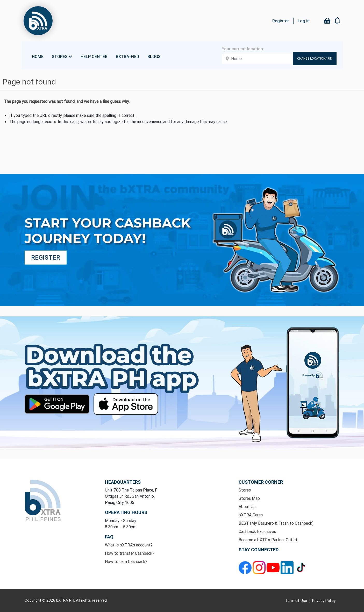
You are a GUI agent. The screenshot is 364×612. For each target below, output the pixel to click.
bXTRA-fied (127, 56)
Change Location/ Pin (315, 58)
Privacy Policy (324, 600)
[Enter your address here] (257, 59)
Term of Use (297, 600)
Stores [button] (62, 56)
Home (38, 56)
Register (281, 21)
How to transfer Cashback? (130, 553)
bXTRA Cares (251, 515)
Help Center (94, 56)
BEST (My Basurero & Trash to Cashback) (276, 523)
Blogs (154, 56)
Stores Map (249, 498)
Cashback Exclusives (257, 531)
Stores (245, 490)
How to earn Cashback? (126, 561)
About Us (247, 507)
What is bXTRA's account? (129, 545)
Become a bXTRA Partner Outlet (268, 540)
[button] (338, 21)
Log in (304, 21)
